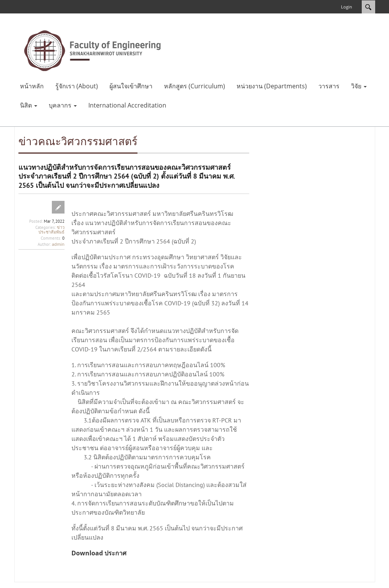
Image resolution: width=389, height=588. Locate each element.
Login (347, 7)
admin (58, 244)
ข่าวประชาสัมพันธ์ (51, 229)
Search (368, 7)
